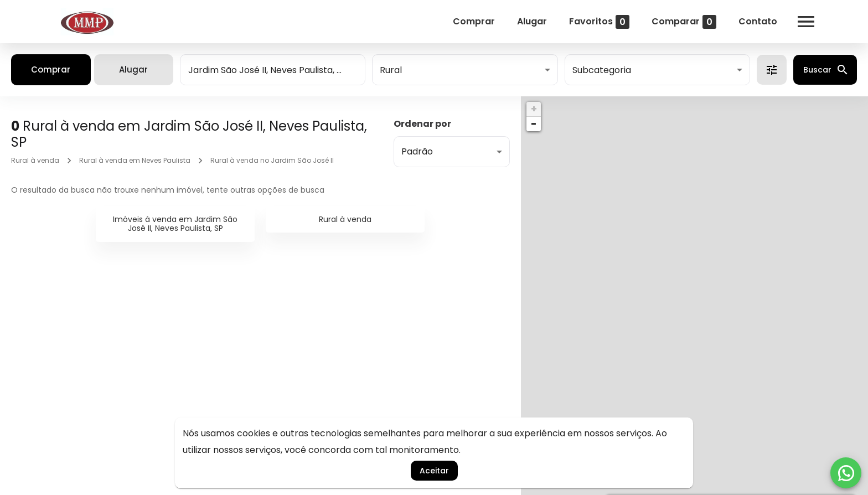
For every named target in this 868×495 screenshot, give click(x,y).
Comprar (474, 21)
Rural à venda (35, 160)
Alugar (532, 21)
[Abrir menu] (806, 22)
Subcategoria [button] (602, 70)
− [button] (534, 124)
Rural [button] (391, 70)
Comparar (684, 22)
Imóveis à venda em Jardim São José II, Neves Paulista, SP (175, 224)
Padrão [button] (417, 151)
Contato (758, 21)
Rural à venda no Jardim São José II (272, 160)
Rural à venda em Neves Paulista (135, 160)
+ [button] (534, 109)
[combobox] (273, 70)
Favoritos (599, 22)
